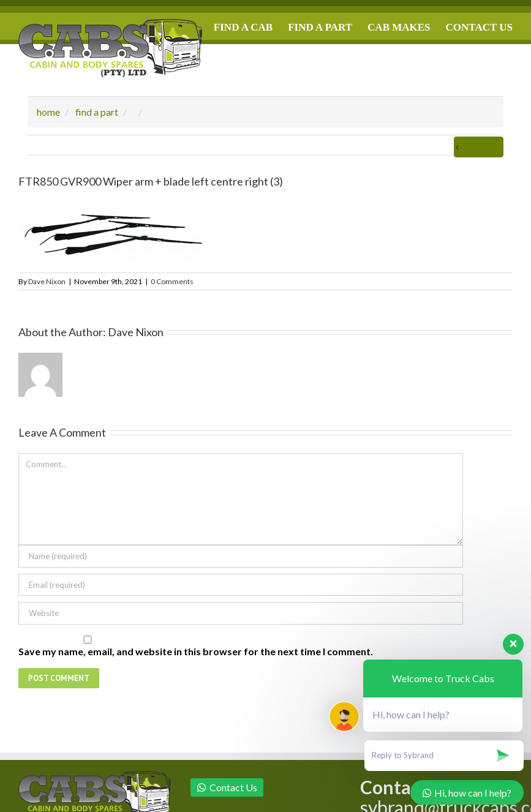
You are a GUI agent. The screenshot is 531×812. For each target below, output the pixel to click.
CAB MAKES (399, 27)
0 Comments (172, 281)
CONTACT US (479, 27)
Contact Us (227, 787)
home (48, 112)
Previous (479, 147)
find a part (97, 112)
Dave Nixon (47, 281)
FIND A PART (320, 27)
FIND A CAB (243, 27)
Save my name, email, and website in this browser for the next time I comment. (196, 651)
